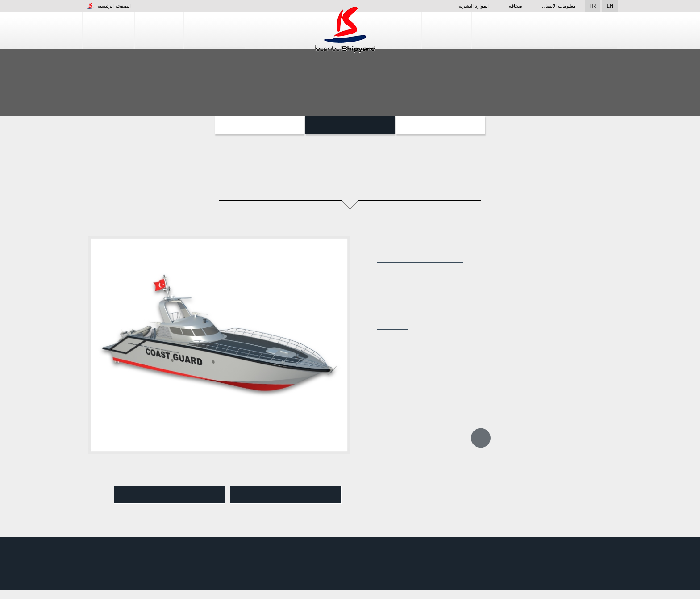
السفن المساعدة (259, 125)
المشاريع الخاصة (441, 125)
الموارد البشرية (461, 6)
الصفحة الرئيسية (109, 6)
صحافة (510, 6)
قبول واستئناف (654, 585)
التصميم (447, 30)
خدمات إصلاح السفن (513, 30)
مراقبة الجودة (586, 30)
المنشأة (159, 30)
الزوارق (350, 125)
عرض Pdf (170, 495)
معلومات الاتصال (559, 6)
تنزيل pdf (286, 495)
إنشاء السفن (215, 30)
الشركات (108, 30)
